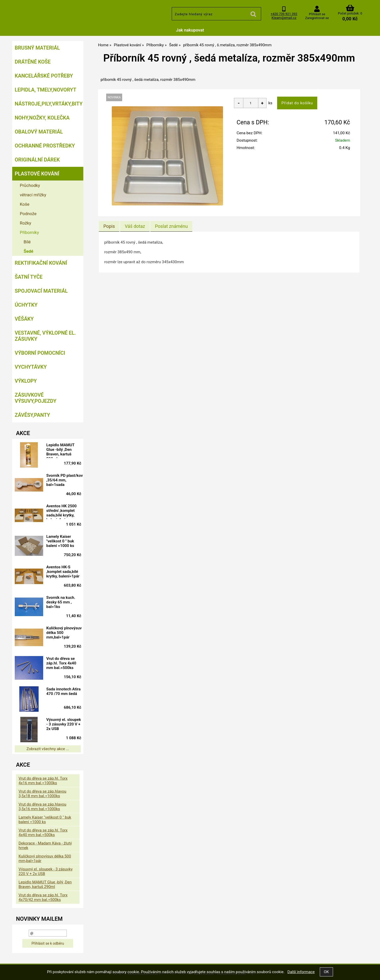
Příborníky (29, 232)
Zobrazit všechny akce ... (48, 749)
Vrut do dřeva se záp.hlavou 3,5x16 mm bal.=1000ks (42, 807)
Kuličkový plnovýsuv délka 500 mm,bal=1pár (65, 633)
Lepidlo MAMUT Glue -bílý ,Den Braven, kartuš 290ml (64, 450)
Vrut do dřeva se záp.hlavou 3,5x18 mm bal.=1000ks (42, 794)
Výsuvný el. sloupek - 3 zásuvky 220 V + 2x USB (64, 725)
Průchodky (30, 185)
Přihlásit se (317, 14)
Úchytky (26, 305)
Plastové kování (37, 174)
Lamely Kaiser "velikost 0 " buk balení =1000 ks (64, 541)
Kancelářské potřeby (44, 76)
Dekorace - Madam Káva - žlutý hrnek (45, 845)
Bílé (27, 242)
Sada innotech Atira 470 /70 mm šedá (65, 694)
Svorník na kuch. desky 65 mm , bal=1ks (64, 602)
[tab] (109, 226)
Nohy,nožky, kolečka (42, 118)
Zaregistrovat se (317, 18)
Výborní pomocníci (40, 353)
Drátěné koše (33, 62)
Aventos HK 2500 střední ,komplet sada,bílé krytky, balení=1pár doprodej (65, 511)
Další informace (301, 972)
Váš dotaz (135, 226)
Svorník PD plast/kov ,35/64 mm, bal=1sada (64, 480)
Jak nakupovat (190, 30)
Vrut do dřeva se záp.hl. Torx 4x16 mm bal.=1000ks (43, 781)
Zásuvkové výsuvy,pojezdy (36, 398)
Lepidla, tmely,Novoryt (45, 90)
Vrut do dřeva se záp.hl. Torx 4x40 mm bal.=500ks (65, 663)
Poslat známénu (171, 226)
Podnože (28, 214)
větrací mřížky (33, 195)
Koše (25, 204)
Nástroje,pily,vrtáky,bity (49, 104)
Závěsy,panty (32, 415)
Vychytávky (31, 367)
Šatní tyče (29, 277)
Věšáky (24, 319)
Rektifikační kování (41, 263)
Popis (109, 226)
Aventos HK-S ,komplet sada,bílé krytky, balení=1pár (66, 572)
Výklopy (26, 381)
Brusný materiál (37, 48)
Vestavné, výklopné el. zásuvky (45, 336)
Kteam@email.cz (284, 18)
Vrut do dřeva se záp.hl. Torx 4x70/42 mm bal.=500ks (43, 897)
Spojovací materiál (41, 291)
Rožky (26, 223)
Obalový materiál (39, 132)
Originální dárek (37, 160)
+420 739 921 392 (284, 14)
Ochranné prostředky (45, 146)
